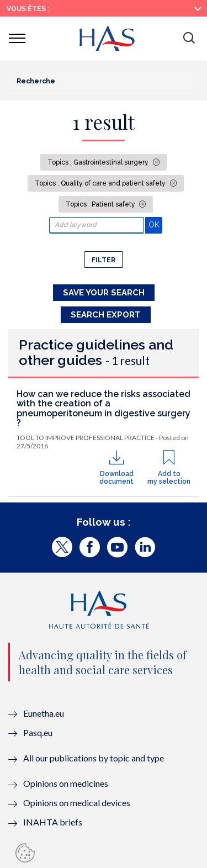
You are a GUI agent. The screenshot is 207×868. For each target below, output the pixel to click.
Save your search (104, 293)
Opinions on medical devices (77, 803)
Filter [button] (104, 260)
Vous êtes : (28, 9)
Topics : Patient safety (101, 204)
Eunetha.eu (44, 713)
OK (155, 224)
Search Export (106, 315)
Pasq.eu (38, 732)
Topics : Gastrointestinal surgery (99, 162)
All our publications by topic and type (94, 758)
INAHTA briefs (53, 822)
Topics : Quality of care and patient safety (101, 183)
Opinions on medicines (66, 783)
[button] (189, 39)
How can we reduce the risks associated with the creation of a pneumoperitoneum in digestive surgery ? (104, 409)
